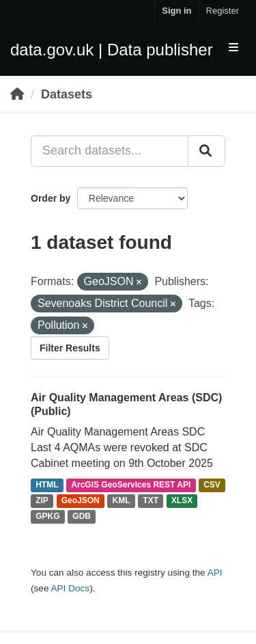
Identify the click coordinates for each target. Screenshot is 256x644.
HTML (47, 485)
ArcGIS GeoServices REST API (131, 485)
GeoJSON (81, 501)
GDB (82, 516)
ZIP (42, 501)
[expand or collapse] (233, 48)
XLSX (182, 501)
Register (223, 11)
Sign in (176, 11)
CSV (212, 485)
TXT (151, 501)
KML (122, 501)
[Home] (17, 94)
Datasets (67, 94)
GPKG (47, 516)
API (215, 573)
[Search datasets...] (110, 151)
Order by (51, 198)
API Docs (70, 588)
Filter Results (70, 348)
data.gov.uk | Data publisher (112, 50)
